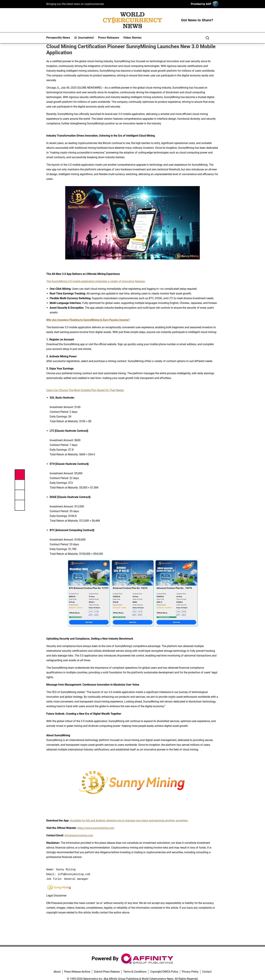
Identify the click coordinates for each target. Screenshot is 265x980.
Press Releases (109, 38)
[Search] (207, 38)
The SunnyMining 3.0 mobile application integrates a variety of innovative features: (96, 281)
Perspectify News (58, 38)
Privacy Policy (190, 972)
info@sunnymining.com (79, 835)
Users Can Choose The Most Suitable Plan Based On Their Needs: (85, 390)
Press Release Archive (77, 972)
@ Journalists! (84, 38)
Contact (207, 972)
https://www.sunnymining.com (96, 828)
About (57, 972)
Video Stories (132, 38)
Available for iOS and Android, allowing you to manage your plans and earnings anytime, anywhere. (129, 821)
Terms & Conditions (135, 972)
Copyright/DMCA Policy (164, 972)
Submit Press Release (107, 972)
